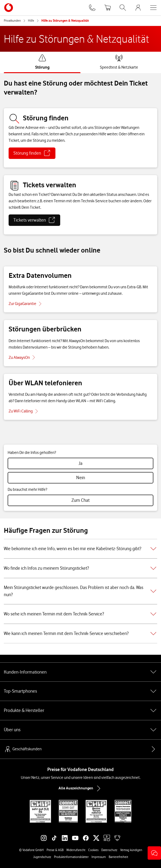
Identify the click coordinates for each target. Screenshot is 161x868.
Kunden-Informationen (80, 672)
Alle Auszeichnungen (80, 788)
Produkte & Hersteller (80, 711)
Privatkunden (12, 20)
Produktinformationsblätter (71, 857)
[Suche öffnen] (123, 8)
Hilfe (31, 20)
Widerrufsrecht (76, 850)
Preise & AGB (55, 850)
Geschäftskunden (23, 749)
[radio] (80, 463)
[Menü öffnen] (153, 8)
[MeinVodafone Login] (138, 8)
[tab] (42, 62)
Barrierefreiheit (118, 857)
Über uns (80, 730)
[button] (154, 853)
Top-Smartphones (80, 691)
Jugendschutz (42, 857)
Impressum (99, 857)
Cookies (93, 850)
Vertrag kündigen (131, 850)
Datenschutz (109, 850)
